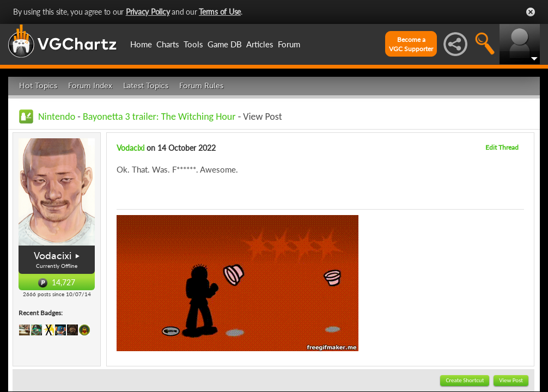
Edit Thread (502, 147)
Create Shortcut (465, 380)
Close (531, 12)
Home (141, 44)
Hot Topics (38, 86)
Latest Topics (146, 86)
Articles (260, 44)
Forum (289, 44)
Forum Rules (201, 86)
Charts (168, 44)
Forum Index (90, 86)
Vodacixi (53, 256)
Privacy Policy (148, 12)
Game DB (225, 44)
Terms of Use (220, 12)
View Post (511, 380)
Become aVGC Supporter (411, 44)
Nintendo (57, 117)
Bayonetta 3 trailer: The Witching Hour (159, 117)
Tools (193, 44)
